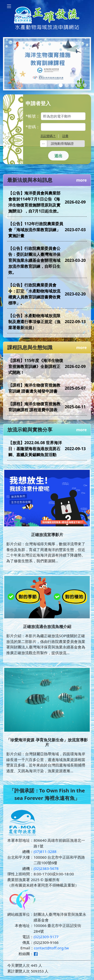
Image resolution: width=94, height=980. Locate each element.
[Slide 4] (79, 85)
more (81, 180)
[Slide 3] (73, 85)
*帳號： (33, 116)
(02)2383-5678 (46, 868)
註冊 (65, 136)
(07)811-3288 (45, 851)
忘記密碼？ (48, 136)
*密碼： (33, 127)
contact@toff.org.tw (51, 948)
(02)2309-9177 (46, 937)
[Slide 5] (85, 85)
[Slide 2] (67, 85)
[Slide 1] (61, 85)
